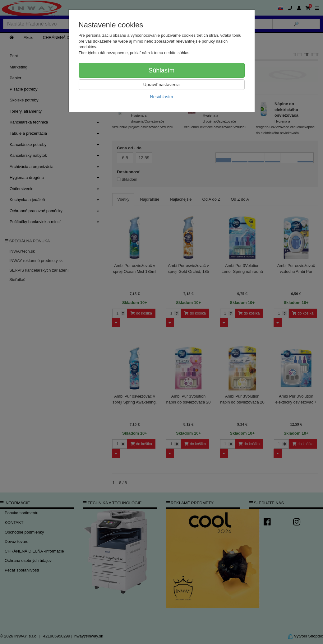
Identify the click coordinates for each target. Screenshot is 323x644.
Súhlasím (161, 70)
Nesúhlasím (162, 97)
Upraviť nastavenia (161, 85)
